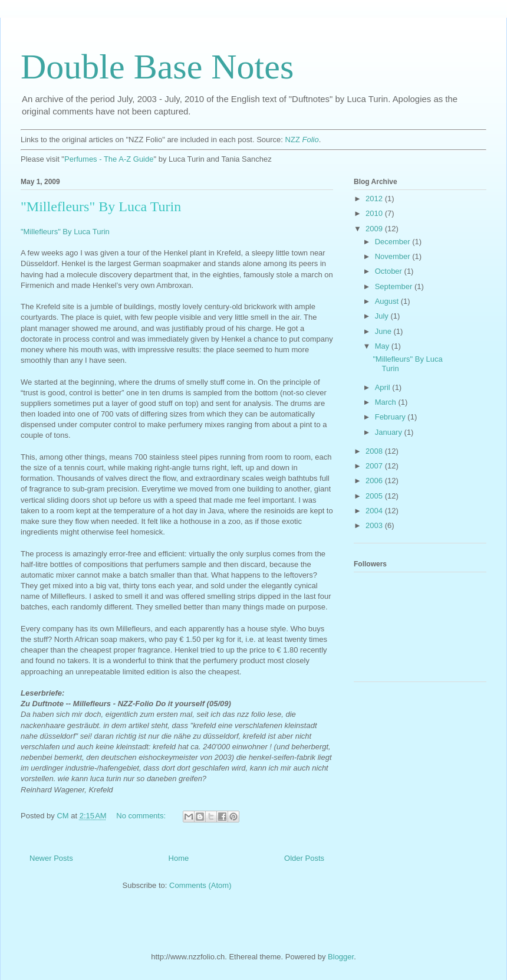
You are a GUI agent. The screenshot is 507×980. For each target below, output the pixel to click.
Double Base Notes (157, 67)
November (394, 256)
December (394, 242)
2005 (375, 496)
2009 (375, 229)
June (384, 331)
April (384, 387)
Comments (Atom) (200, 885)
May (383, 346)
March (387, 402)
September (395, 286)
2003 (375, 525)
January (390, 432)
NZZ (302, 140)
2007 (375, 466)
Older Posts (304, 858)
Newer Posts (51, 858)
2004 (375, 511)
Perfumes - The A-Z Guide (109, 159)
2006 (375, 481)
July (383, 316)
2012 (375, 199)
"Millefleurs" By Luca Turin (101, 207)
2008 (375, 451)
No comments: (142, 816)
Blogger (341, 957)
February (391, 417)
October (390, 271)
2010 (375, 213)
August (388, 301)
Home (179, 858)
